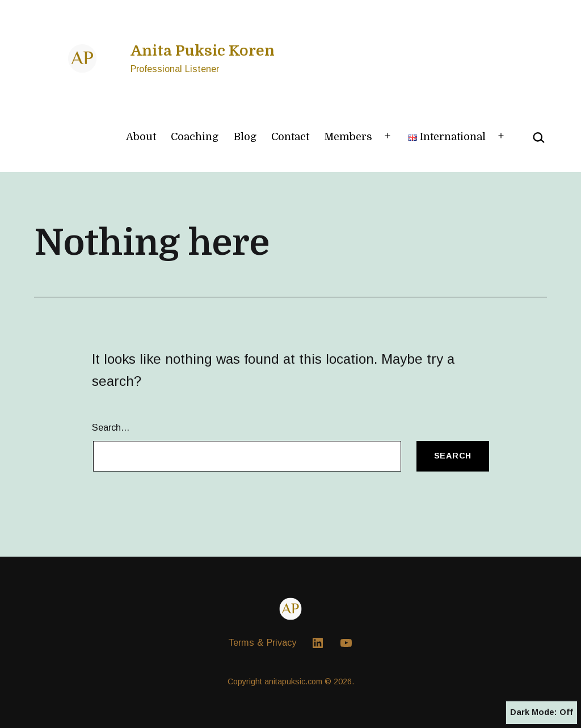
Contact (290, 137)
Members (348, 137)
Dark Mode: (542, 713)
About (141, 137)
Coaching (195, 137)
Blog (245, 137)
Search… (111, 427)
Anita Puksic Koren (203, 51)
